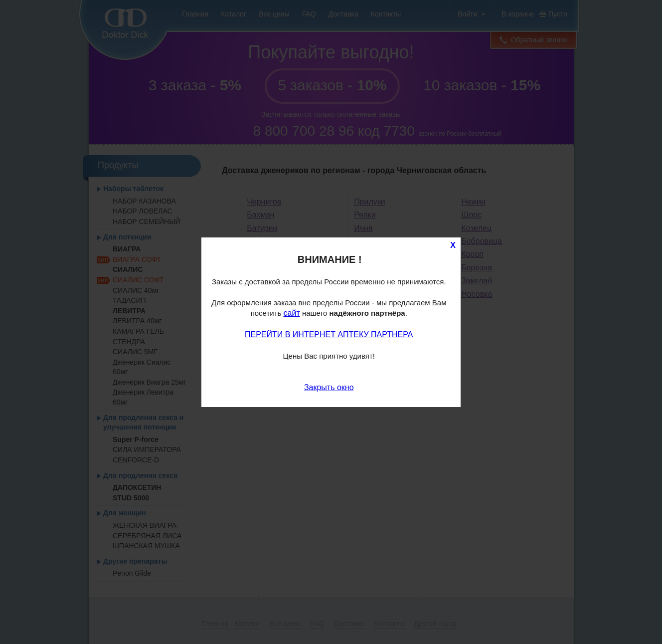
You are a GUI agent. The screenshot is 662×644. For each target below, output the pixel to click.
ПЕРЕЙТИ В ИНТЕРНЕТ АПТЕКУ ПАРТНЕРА (329, 334)
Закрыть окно (329, 387)
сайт (292, 313)
